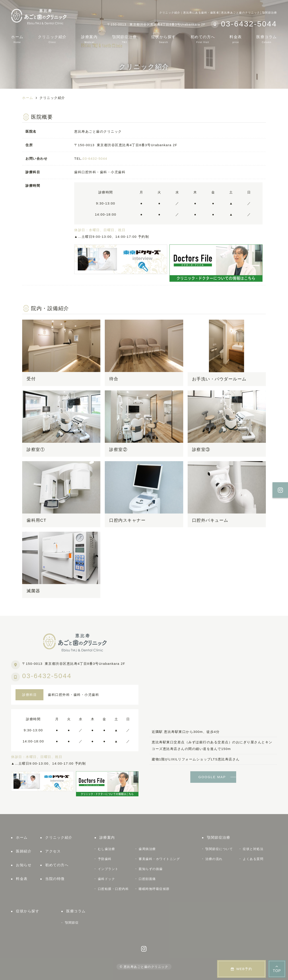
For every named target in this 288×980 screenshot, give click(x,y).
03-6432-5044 (95, 158)
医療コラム (267, 39)
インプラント (108, 869)
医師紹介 (24, 851)
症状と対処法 (253, 849)
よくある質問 (253, 859)
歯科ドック (107, 879)
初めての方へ (203, 39)
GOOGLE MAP (212, 777)
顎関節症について (219, 849)
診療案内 (89, 39)
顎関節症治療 (124, 39)
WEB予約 (241, 969)
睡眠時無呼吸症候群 (154, 889)
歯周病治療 (147, 849)
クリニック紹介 (52, 39)
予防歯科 (105, 859)
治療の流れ (214, 859)
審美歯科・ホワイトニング (159, 859)
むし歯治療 (107, 849)
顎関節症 (72, 923)
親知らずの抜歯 (151, 869)
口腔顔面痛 (147, 879)
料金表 (236, 39)
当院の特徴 (55, 879)
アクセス (53, 851)
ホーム (17, 39)
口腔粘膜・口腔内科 (113, 889)
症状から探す (164, 39)
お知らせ (24, 865)
